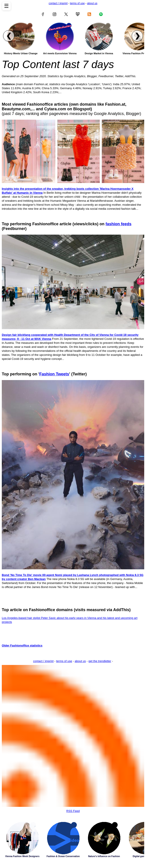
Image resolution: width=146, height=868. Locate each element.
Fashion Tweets (54, 374)
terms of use (77, 3)
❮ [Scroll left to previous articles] (9, 36)
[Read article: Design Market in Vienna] (99, 36)
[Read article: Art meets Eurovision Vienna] (60, 36)
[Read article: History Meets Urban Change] (21, 36)
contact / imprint (58, 3)
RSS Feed (73, 739)
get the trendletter (100, 661)
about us (92, 3)
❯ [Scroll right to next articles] (137, 36)
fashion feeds (119, 224)
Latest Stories (73, 843)
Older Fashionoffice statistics (22, 645)
